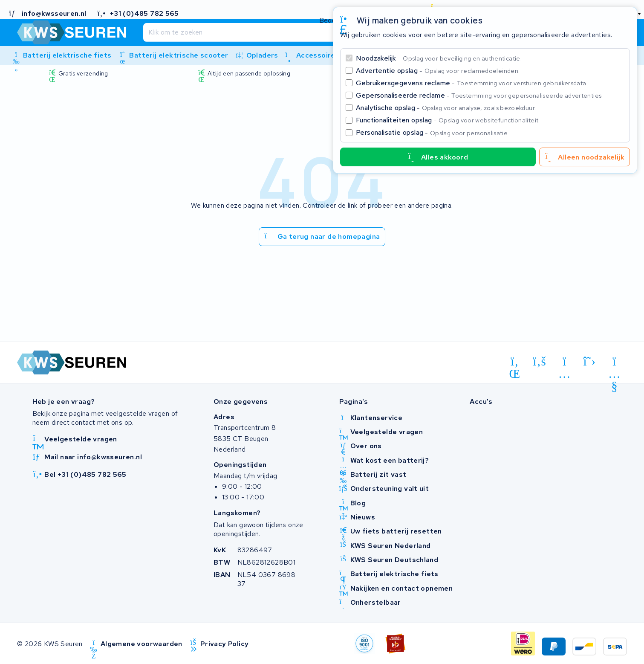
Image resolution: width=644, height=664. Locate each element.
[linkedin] (515, 363)
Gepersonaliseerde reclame (479, 95)
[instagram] (565, 363)
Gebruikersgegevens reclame (472, 83)
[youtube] (614, 363)
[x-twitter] (590, 362)
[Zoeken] (304, 32)
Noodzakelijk (439, 58)
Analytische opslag (446, 108)
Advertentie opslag (438, 71)
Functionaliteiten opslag (448, 120)
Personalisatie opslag (433, 132)
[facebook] (540, 362)
